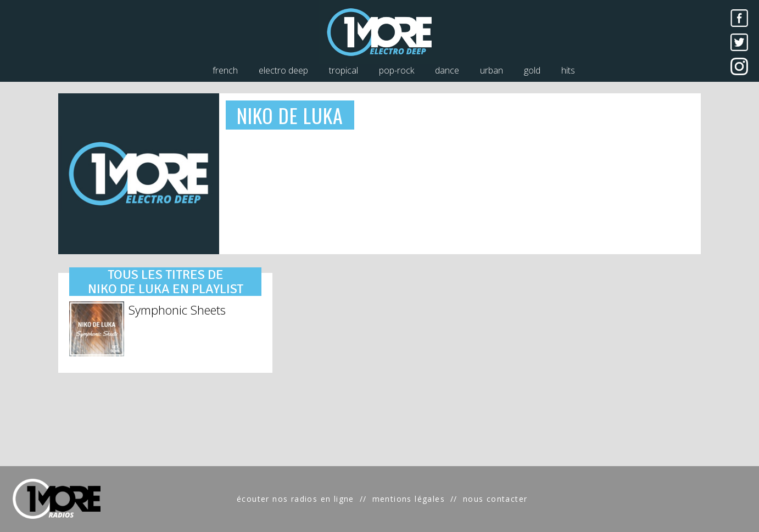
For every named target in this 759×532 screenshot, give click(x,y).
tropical (344, 70)
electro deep (283, 70)
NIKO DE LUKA (290, 115)
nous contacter (495, 499)
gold (532, 70)
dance (447, 70)
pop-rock (397, 70)
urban (492, 70)
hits (568, 70)
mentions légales (409, 499)
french (225, 70)
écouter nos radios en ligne (295, 499)
